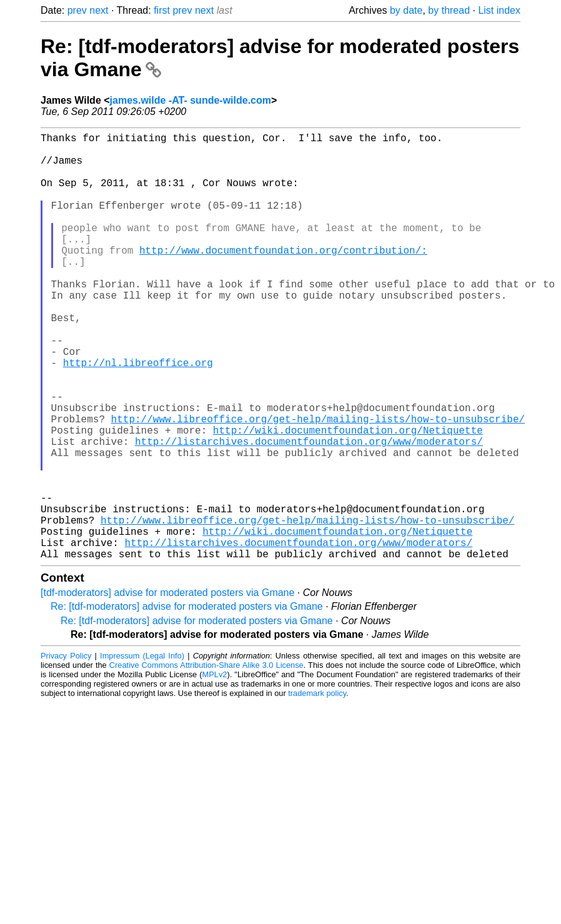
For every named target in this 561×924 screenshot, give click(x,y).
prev (77, 10)
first (162, 10)
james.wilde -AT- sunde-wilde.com (191, 100)
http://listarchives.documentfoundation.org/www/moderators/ (309, 511)
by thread (449, 10)
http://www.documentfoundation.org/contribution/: (283, 277)
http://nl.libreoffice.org (138, 415)
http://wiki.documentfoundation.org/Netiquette (348, 497)
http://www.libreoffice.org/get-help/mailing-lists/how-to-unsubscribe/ (318, 484)
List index (499, 10)
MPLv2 (215, 769)
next (99, 10)
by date (406, 10)
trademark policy (317, 788)
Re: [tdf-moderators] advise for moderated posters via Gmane (187, 701)
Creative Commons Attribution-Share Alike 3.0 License (206, 760)
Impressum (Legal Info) (142, 751)
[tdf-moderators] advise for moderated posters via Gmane (167, 688)
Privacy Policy (66, 751)
